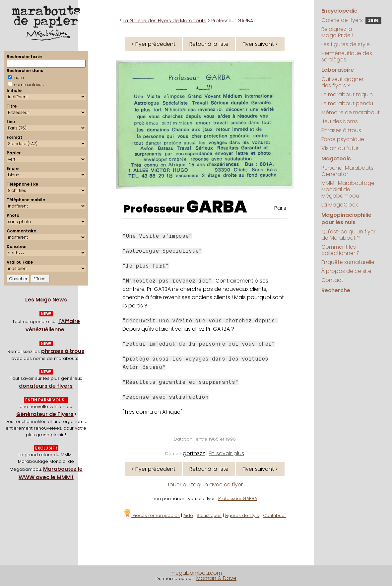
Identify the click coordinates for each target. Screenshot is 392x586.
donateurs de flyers (46, 386)
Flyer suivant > (260, 44)
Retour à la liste (209, 44)
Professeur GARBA (238, 499)
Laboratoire (338, 70)
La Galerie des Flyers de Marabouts (164, 21)
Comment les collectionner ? (340, 250)
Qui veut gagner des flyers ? (342, 82)
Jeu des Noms (340, 121)
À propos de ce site (346, 271)
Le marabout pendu (347, 103)
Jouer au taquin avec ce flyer (205, 485)
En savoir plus (226, 453)
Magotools (336, 159)
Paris (280, 208)
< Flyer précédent (153, 44)
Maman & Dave (216, 578)
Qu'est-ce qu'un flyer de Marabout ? (348, 235)
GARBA (217, 207)
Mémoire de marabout (351, 112)
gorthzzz (194, 453)
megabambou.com (196, 573)
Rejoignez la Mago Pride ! (337, 32)
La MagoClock (340, 205)
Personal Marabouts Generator (347, 171)
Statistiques (209, 515)
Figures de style (242, 515)
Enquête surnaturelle (348, 262)
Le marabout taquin (347, 94)
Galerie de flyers (351, 20)
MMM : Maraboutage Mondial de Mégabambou (348, 189)
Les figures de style (346, 44)
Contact (332, 280)
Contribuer (275, 515)
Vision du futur (340, 148)
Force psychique (343, 139)
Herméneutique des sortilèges (347, 56)
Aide (188, 515)
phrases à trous (63, 351)
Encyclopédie (339, 11)
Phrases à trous (341, 130)
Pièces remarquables (151, 515)
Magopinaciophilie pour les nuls (346, 219)
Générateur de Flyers (45, 414)
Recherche (336, 290)
